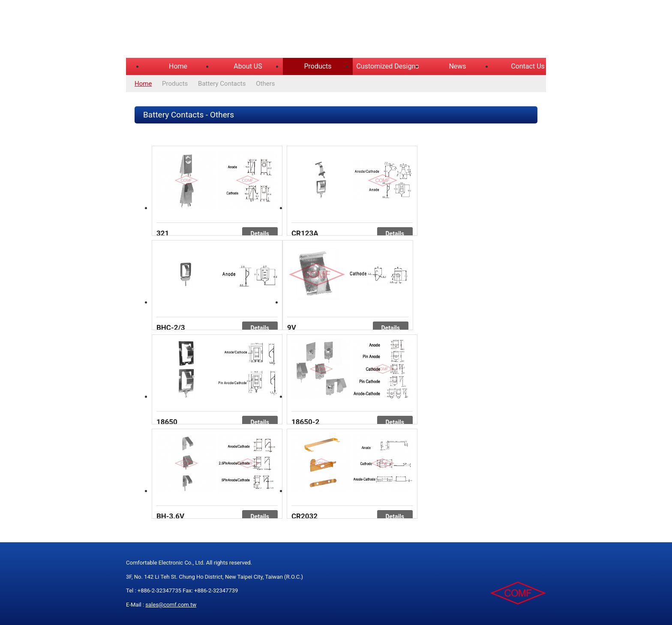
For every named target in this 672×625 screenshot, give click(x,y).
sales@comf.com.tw (171, 605)
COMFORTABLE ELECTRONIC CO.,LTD (233, 30)
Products (318, 66)
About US (248, 66)
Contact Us (528, 66)
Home (178, 66)
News (457, 66)
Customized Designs (387, 66)
